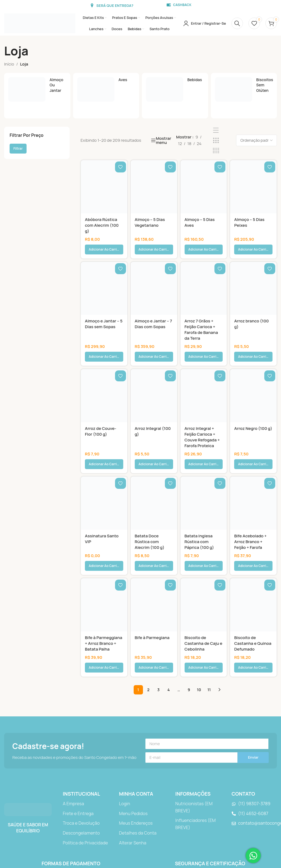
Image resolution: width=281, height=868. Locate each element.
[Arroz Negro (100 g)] (253, 369)
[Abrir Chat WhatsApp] (253, 856)
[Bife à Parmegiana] (154, 552)
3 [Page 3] (158, 624)
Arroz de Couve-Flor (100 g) (101, 405)
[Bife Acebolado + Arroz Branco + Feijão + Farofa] (253, 464)
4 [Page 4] (168, 624)
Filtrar (18, 148)
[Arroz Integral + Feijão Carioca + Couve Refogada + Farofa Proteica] (204, 369)
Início (9, 64)
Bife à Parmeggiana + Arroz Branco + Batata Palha (104, 591)
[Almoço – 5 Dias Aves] (204, 187)
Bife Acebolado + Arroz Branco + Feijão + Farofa (250, 502)
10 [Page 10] (199, 624)
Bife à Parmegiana (152, 585)
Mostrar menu (164, 140)
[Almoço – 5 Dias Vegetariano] (154, 187)
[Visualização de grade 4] (216, 151)
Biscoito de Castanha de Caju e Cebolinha (203, 591)
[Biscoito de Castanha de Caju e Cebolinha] (204, 552)
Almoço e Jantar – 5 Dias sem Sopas (104, 311)
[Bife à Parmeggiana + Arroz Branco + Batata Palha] (104, 552)
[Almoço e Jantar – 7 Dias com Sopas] (154, 275)
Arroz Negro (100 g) (253, 402)
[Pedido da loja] (256, 140)
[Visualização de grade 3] (216, 141)
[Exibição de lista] (216, 130)
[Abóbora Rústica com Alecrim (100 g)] (104, 187)
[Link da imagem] (28, 743)
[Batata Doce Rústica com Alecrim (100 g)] (154, 464)
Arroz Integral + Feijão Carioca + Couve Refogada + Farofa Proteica (202, 411)
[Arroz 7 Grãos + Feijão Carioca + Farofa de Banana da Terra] (204, 275)
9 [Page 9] (189, 624)
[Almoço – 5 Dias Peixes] (253, 187)
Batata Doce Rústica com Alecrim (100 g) (150, 502)
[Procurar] (237, 23)
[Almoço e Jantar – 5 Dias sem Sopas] (104, 275)
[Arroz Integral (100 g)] (154, 369)
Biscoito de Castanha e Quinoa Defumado (253, 591)
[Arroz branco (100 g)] (253, 275)
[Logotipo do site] (40, 23)
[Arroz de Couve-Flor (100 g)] (104, 369)
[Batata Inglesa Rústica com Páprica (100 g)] (204, 464)
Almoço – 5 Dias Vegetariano (150, 222)
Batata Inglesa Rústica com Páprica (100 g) (199, 502)
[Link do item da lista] (85, 738)
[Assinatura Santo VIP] (104, 464)
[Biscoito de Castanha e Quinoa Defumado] (253, 552)
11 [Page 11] (209, 624)
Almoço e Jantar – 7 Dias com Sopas (153, 311)
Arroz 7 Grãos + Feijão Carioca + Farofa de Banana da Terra (201, 316)
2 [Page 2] (148, 624)
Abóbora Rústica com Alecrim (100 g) (102, 225)
